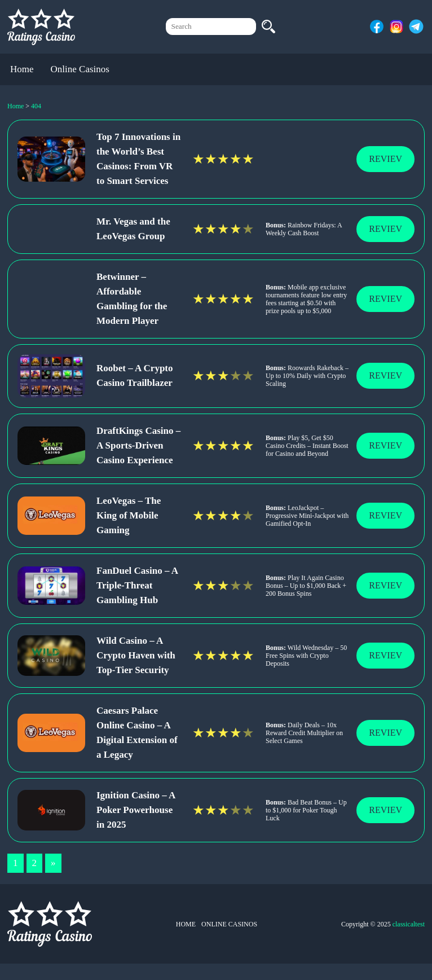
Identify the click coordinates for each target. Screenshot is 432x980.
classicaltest (409, 924)
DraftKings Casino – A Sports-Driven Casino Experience (138, 445)
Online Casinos (80, 69)
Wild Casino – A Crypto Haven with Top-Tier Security (136, 655)
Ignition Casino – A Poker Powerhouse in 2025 (136, 810)
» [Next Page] (53, 863)
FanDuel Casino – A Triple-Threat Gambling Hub (137, 585)
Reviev (385, 159)
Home (22, 69)
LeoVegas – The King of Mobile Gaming (129, 515)
